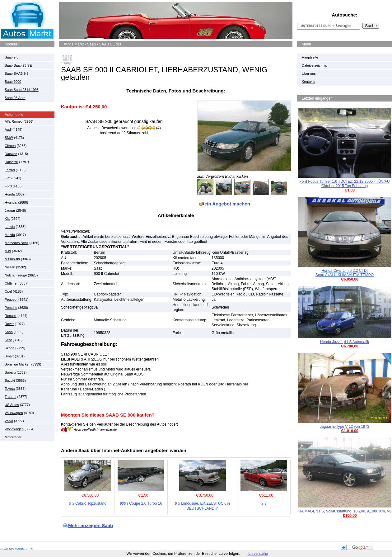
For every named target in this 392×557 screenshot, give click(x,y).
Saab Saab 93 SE (18, 65)
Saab (9, 332)
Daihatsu (11, 162)
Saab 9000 (13, 82)
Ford (8, 186)
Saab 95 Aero (15, 98)
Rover (9, 324)
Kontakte (308, 82)
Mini (8, 251)
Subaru (10, 372)
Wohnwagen (14, 429)
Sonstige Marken (18, 364)
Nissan (10, 267)
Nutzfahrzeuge (16, 275)
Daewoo (11, 154)
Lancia (10, 227)
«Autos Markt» (14, 549)
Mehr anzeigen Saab (91, 525)
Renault (11, 316)
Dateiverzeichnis (314, 65)
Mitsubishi (12, 259)
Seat (8, 340)
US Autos (12, 405)
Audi (8, 130)
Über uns (309, 73)
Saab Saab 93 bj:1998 (22, 90)
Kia (7, 219)
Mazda (10, 235)
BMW (9, 138)
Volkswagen (14, 413)
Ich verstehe (258, 554)
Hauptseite (310, 57)
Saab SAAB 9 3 (16, 73)
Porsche (11, 308)
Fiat (7, 178)
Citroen (10, 146)
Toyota (10, 389)
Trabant (11, 397)
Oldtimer (11, 283)
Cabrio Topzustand (88, 503)
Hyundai (11, 202)
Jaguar (10, 210)
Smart (9, 356)
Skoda (9, 348)
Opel (8, 291)
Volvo (9, 421)
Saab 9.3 (12, 57)
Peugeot (11, 300)
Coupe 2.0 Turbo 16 (141, 503)
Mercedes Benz (16, 243)
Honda (10, 194)
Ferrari (10, 170)
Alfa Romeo (14, 121)
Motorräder (13, 437)
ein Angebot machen (227, 204)
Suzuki (10, 380)
